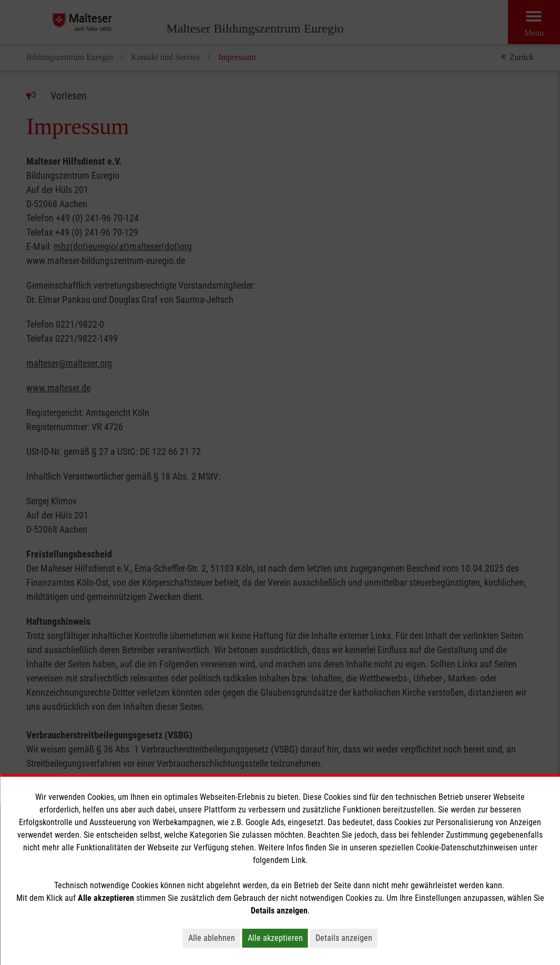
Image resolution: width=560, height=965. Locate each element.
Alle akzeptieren (275, 938)
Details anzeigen (344, 938)
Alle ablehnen (212, 938)
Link (298, 860)
